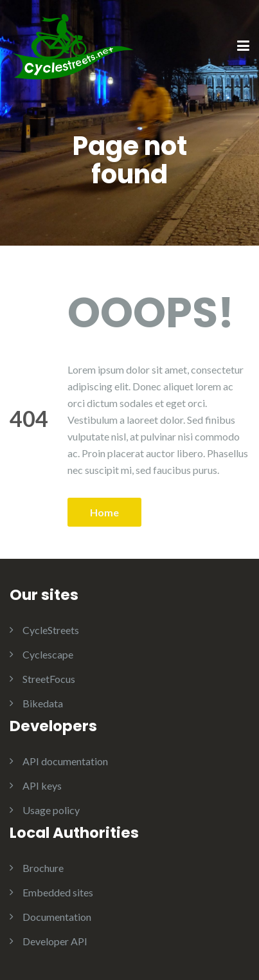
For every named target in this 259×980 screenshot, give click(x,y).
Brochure (43, 868)
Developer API (55, 941)
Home (104, 512)
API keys (42, 785)
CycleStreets (51, 630)
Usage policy (51, 810)
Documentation (57, 917)
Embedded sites (58, 892)
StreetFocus (49, 679)
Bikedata (43, 703)
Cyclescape (48, 654)
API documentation (65, 761)
